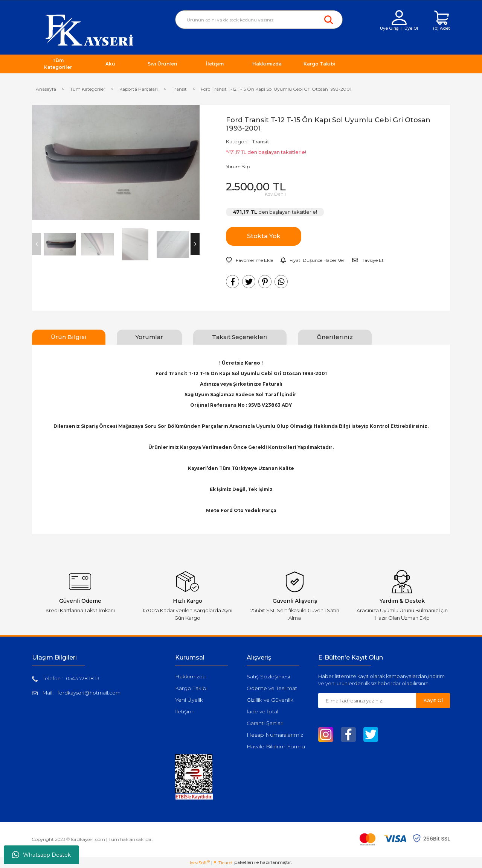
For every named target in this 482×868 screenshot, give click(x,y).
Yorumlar (149, 337)
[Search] (259, 20)
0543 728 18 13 (83, 678)
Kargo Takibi (191, 688)
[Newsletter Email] (367, 701)
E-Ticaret (223, 863)
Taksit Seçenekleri (240, 337)
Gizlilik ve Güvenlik (270, 700)
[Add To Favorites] (249, 260)
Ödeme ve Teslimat (272, 688)
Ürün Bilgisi (69, 337)
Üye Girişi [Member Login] (390, 28)
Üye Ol (411, 28)
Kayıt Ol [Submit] (433, 700)
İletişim (184, 711)
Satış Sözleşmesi (268, 676)
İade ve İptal (262, 711)
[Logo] (89, 30)
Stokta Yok (264, 236)
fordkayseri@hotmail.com (89, 693)
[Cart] (442, 21)
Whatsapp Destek (41, 855)
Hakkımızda (190, 676)
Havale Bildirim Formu (276, 746)
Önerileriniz (335, 337)
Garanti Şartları (265, 723)
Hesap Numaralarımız (275, 735)
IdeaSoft (200, 862)
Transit (261, 141)
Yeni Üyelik (189, 700)
